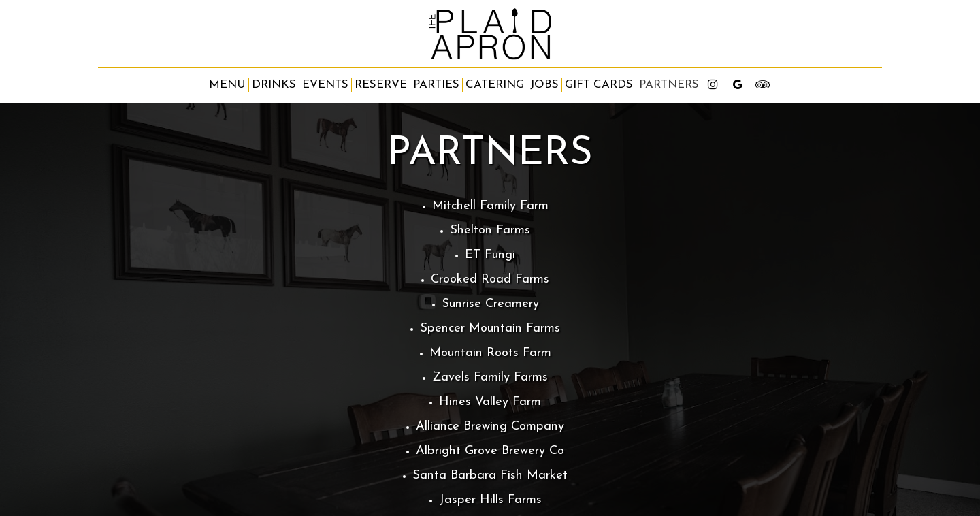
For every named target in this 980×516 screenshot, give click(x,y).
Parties (436, 85)
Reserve (381, 85)
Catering (495, 85)
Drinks (274, 85)
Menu (227, 85)
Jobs (544, 85)
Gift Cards (599, 85)
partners (669, 85)
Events (325, 85)
